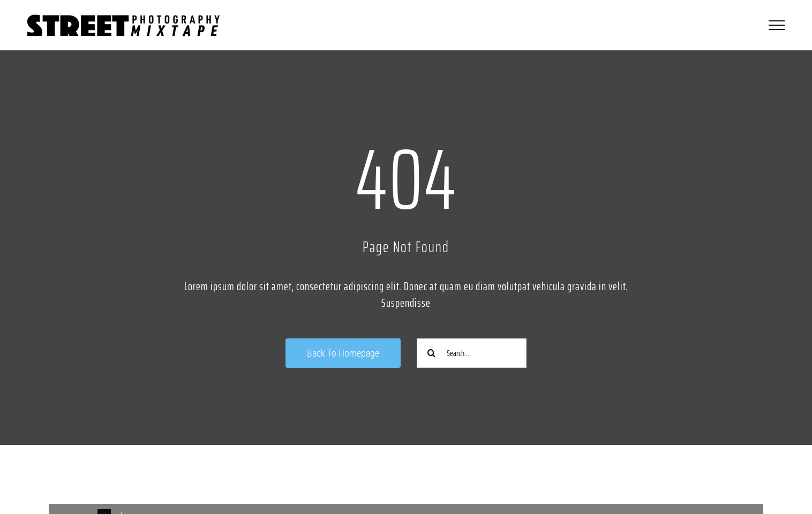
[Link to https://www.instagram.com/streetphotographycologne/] (220, 475)
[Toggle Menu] (777, 25)
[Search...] (472, 353)
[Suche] (431, 353)
